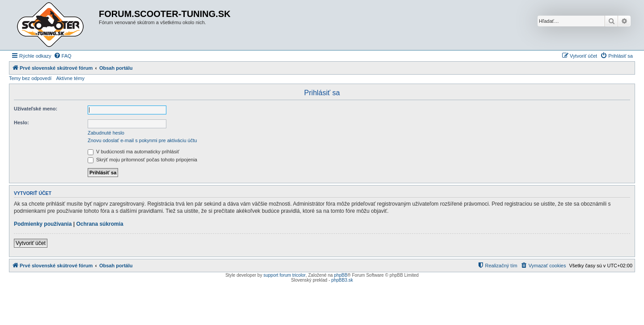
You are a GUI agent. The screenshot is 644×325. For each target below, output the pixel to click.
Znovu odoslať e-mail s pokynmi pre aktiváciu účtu (142, 140)
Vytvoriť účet (31, 243)
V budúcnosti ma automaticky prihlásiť (133, 152)
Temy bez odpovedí (30, 78)
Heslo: (21, 122)
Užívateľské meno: (36, 109)
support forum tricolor (284, 275)
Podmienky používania (43, 224)
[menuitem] (63, 56)
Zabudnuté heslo (106, 133)
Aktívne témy (70, 78)
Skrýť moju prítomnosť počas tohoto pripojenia (142, 160)
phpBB (341, 275)
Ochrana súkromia (100, 224)
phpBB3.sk (342, 280)
